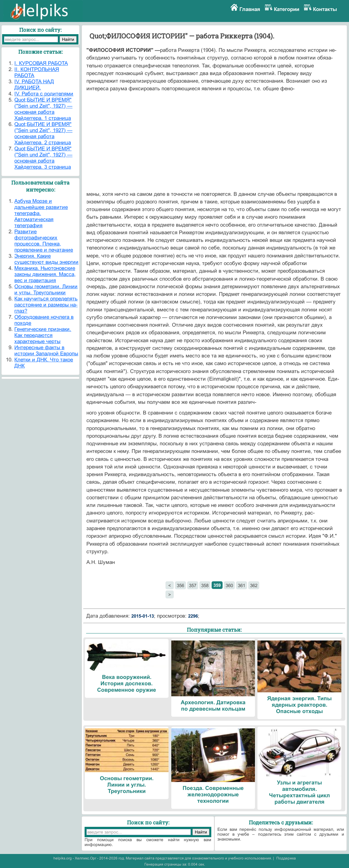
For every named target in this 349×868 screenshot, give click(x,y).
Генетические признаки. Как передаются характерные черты (43, 335)
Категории (287, 9)
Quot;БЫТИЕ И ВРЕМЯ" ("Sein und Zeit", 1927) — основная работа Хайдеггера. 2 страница (43, 133)
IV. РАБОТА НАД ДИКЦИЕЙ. (34, 85)
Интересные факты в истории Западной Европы (46, 351)
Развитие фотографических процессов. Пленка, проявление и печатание (44, 241)
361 (242, 585)
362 (254, 585)
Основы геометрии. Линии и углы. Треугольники (46, 290)
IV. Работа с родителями (44, 94)
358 (205, 585)
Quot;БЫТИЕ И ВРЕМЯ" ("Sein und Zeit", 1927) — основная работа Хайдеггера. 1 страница (43, 109)
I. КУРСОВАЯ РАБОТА (41, 63)
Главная (250, 9)
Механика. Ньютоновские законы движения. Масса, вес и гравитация (45, 274)
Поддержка (286, 858)
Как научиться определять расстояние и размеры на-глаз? (46, 305)
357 (193, 585)
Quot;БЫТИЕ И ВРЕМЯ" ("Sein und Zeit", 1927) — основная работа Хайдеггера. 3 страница (43, 158)
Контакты (325, 9)
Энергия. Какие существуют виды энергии (46, 259)
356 (180, 585)
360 (229, 585)
